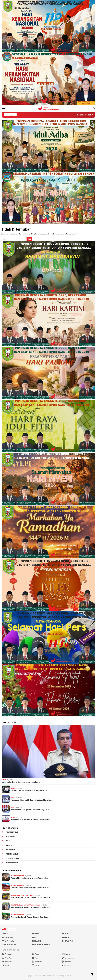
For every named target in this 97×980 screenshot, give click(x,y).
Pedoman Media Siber (41, 945)
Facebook (7, 954)
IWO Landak (11, 850)
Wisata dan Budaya (17, 876)
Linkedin (36, 966)
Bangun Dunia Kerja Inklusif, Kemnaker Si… (30, 790)
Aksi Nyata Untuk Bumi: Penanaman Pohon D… (31, 907)
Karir (34, 937)
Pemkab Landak (12, 863)
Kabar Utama (15, 895)
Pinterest (66, 954)
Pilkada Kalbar (12, 854)
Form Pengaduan (9, 945)
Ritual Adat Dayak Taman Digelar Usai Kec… (30, 917)
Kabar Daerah (16, 905)
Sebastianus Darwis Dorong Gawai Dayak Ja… (31, 888)
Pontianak (10, 837)
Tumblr (36, 958)
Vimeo (6, 966)
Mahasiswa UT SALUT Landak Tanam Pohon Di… (31, 898)
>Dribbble (66, 962)
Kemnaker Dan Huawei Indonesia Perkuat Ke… (31, 820)
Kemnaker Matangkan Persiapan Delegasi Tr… (31, 810)
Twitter (36, 954)
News (4, 780)
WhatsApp (7, 958)
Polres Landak (12, 832)
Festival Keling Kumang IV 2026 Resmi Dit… (29, 878)
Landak (23, 905)
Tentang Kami (8, 937)
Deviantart (66, 966)
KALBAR (9, 841)
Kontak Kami (67, 941)
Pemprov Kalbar (13, 858)
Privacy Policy (8, 941)
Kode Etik (66, 934)
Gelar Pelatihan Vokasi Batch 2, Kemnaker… (21, 782)
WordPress (7, 962)
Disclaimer (37, 941)
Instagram (37, 962)
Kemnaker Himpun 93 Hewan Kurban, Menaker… (32, 800)
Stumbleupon (68, 958)
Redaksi (35, 934)
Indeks (5, 934)
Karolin (9, 845)
